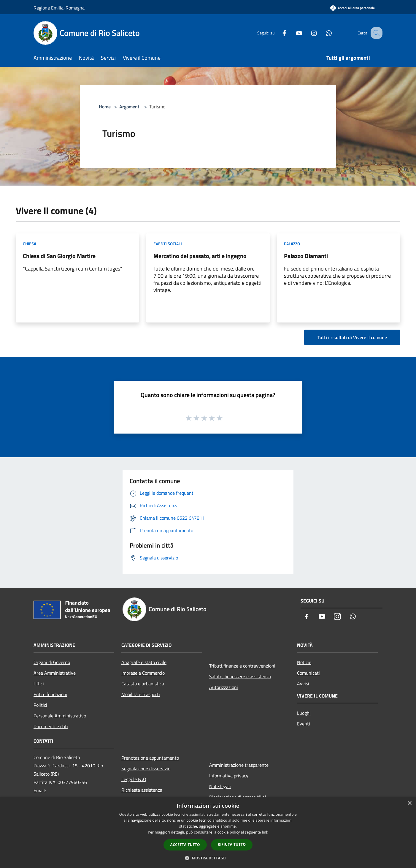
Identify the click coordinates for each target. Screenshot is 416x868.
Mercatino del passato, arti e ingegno (200, 256)
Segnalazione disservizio (146, 769)
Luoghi (304, 713)
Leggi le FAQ (134, 779)
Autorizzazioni (224, 687)
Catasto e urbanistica (143, 684)
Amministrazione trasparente (239, 765)
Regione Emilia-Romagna (59, 8)
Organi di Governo (52, 662)
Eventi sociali (168, 244)
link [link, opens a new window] (265, 832)
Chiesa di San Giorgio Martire (59, 256)
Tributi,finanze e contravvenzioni (242, 666)
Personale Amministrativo (60, 716)
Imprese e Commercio (143, 673)
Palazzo (292, 244)
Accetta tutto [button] (185, 845)
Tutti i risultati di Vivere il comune (352, 337)
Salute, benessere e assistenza (240, 676)
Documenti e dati (51, 726)
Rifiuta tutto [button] (232, 844)
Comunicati (308, 673)
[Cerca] (375, 33)
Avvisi (303, 684)
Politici (40, 705)
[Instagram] (308, 33)
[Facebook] (278, 33)
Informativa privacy (229, 776)
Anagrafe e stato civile (144, 662)
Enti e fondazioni (50, 694)
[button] (208, 858)
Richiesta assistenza (142, 790)
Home (105, 107)
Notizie (304, 662)
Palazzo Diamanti (306, 256)
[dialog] (208, 833)
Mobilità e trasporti (141, 694)
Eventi (304, 724)
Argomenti (130, 107)
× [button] (409, 803)
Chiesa (30, 244)
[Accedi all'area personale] (353, 8)
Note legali (220, 786)
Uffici (39, 684)
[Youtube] (293, 33)
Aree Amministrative (55, 673)
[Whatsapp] (323, 33)
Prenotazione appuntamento (150, 758)
